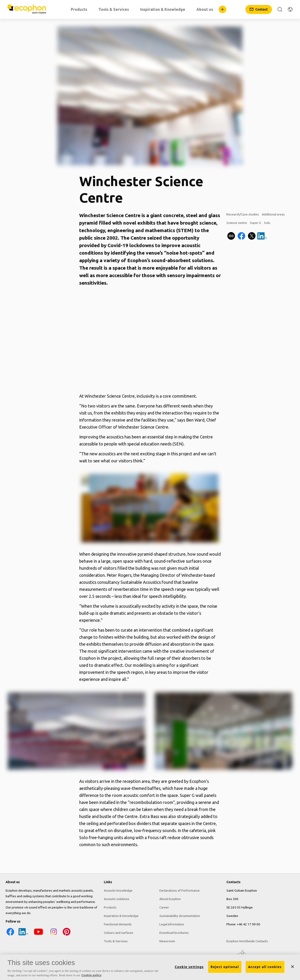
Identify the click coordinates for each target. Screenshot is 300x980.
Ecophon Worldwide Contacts (247, 941)
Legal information (172, 924)
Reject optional (225, 967)
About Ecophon (170, 899)
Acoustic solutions (117, 899)
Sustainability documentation (180, 916)
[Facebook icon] (10, 935)
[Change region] (290, 9)
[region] (150, 967)
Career (164, 907)
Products (110, 907)
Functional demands (118, 924)
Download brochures (174, 933)
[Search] (280, 9)
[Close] (292, 967)
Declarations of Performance (180, 890)
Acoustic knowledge (118, 890)
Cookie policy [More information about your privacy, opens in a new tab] (91, 975)
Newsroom (167, 941)
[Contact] (259, 9)
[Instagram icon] (54, 935)
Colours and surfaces (119, 933)
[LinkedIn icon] (23, 935)
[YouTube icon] (38, 935)
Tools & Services (116, 941)
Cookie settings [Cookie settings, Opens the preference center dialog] (189, 967)
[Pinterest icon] (67, 935)
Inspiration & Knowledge (121, 916)
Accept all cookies (265, 967)
